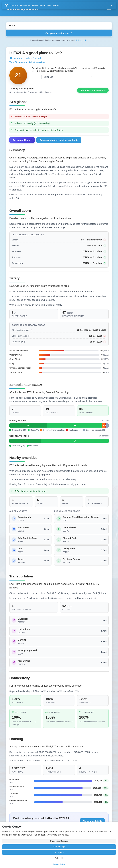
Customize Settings (59, 841)
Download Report (22, 142)
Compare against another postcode (59, 142)
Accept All (59, 852)
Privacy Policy (59, 864)
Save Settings (59, 847)
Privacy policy (82, 40)
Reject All (59, 858)
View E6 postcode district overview (27, 62)
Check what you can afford (93, 92)
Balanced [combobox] (48, 77)
